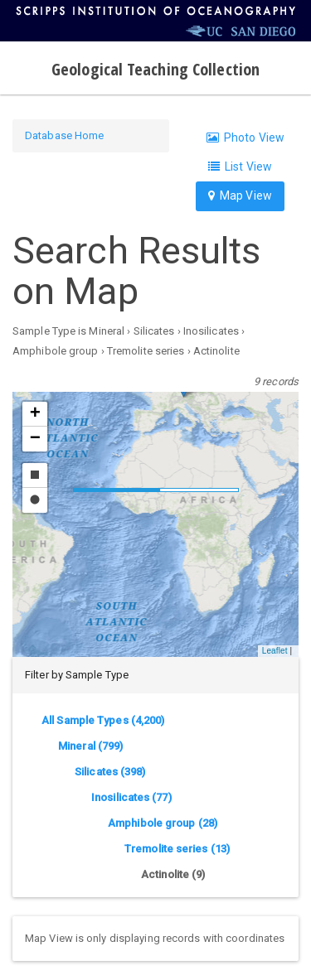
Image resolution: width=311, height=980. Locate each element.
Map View (240, 196)
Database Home (64, 135)
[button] (35, 414)
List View (240, 167)
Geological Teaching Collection (155, 69)
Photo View (245, 138)
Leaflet (275, 651)
